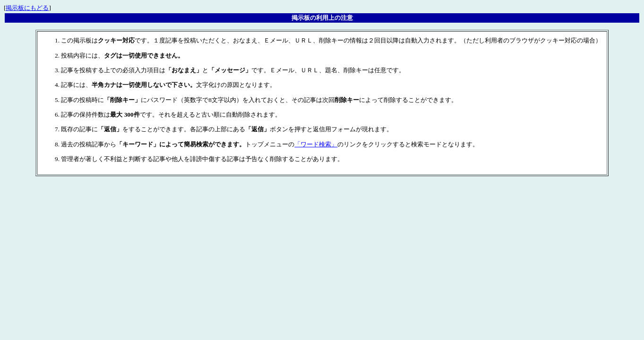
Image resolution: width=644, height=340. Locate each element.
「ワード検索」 (316, 144)
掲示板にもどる (27, 8)
